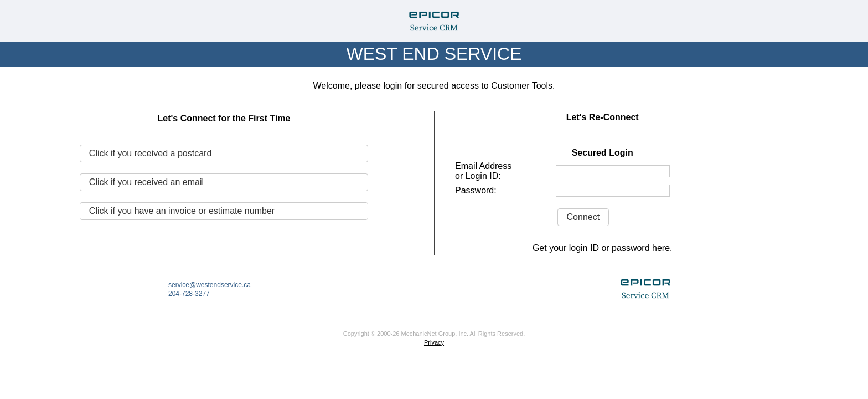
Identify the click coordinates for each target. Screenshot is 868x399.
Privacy (434, 342)
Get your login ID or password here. (603, 248)
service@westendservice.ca (210, 285)
